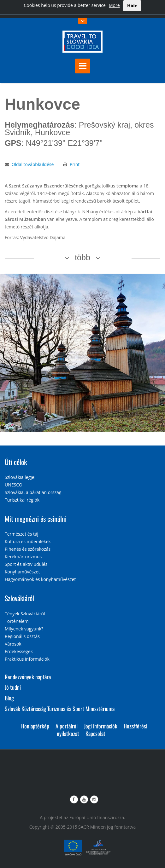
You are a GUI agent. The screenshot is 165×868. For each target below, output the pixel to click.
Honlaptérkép (35, 726)
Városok (13, 644)
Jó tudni (13, 687)
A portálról (67, 726)
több (82, 257)
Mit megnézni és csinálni (36, 519)
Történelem (17, 621)
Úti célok (16, 462)
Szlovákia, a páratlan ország (33, 492)
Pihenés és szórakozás (28, 549)
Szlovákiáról (19, 598)
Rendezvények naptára (28, 677)
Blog (9, 698)
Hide (132, 6)
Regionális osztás (22, 636)
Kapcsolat (95, 733)
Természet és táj (21, 534)
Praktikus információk (27, 659)
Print (75, 164)
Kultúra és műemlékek (28, 541)
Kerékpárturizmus (23, 557)
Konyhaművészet (22, 572)
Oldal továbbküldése (33, 164)
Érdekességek (19, 651)
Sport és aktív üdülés (26, 564)
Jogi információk (101, 726)
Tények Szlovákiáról (25, 614)
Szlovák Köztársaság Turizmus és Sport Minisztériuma (60, 709)
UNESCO (14, 485)
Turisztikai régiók (22, 500)
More (114, 5)
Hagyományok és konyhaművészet (40, 579)
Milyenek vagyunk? (24, 629)
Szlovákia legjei (20, 477)
